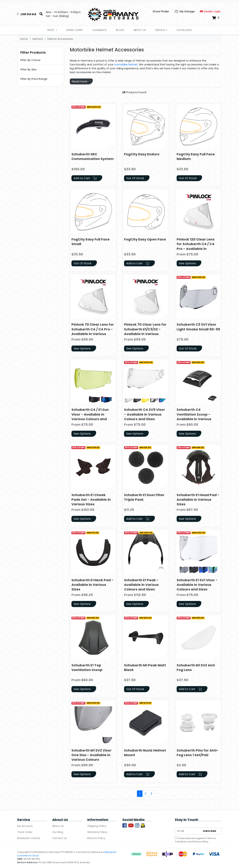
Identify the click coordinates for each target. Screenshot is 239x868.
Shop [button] (51, 30)
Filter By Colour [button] (30, 60)
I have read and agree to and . (195, 840)
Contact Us (60, 838)
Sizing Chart (75, 30)
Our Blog (58, 832)
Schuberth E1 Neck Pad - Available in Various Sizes (92, 585)
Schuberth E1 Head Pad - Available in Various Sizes (198, 500)
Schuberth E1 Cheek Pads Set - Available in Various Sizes (91, 500)
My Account (25, 826)
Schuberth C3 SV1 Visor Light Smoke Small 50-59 (198, 327)
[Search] (41, 14)
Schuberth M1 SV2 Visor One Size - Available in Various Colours (91, 755)
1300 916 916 (28, 14)
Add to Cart (85, 178)
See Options (187, 263)
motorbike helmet (126, 65)
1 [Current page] (140, 794)
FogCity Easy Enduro (142, 154)
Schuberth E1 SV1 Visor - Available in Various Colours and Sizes (197, 585)
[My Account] (185, 12)
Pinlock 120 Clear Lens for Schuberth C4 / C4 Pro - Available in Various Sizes (196, 246)
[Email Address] (188, 831)
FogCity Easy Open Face (145, 239)
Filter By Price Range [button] (34, 79)
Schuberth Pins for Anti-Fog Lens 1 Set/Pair (198, 753)
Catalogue (184, 30)
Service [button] (160, 30)
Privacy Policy (201, 842)
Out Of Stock (135, 178)
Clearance (100, 30)
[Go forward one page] (152, 794)
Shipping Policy (97, 826)
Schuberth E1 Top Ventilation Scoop (87, 667)
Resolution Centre (29, 838)
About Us (140, 30)
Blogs (120, 30)
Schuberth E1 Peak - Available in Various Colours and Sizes (141, 585)
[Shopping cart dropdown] (216, 18)
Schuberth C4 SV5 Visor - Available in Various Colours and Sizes (145, 414)
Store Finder (161, 11)
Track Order (25, 832)
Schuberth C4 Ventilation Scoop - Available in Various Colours (194, 417)
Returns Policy (96, 838)
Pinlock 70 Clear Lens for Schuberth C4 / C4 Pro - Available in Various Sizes (93, 331)
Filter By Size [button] (28, 69)
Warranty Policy (97, 832)
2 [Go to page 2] (145, 794)
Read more (80, 81)
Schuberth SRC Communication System (93, 156)
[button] (41, 53)
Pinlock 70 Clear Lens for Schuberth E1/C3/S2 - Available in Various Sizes (145, 331)
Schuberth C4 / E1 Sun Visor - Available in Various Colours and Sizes (90, 417)
